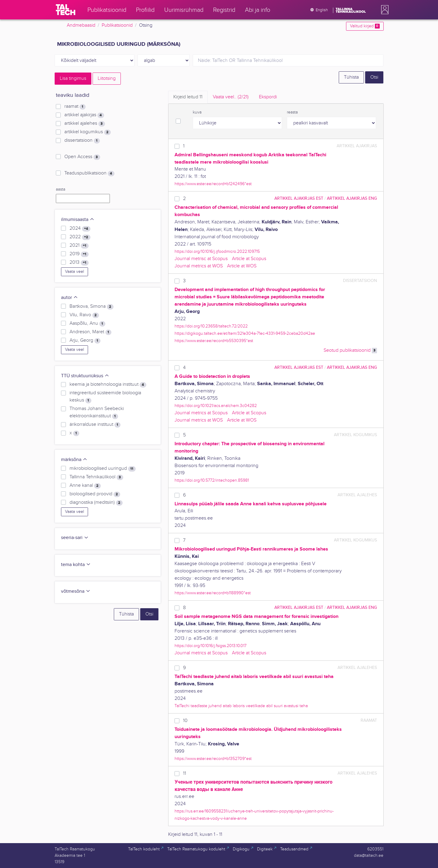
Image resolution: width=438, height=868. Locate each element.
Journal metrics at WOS (199, 266)
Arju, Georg (85, 341)
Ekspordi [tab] (268, 97)
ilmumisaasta (78, 220)
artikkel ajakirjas (84, 115)
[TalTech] (66, 10)
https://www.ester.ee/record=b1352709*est (213, 759)
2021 (79, 246)
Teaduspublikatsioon (89, 173)
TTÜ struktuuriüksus (85, 376)
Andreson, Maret (90, 332)
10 (185, 721)
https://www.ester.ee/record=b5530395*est (214, 341)
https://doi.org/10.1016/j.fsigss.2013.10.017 (211, 646)
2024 (80, 229)
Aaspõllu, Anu (87, 324)
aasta (61, 189)
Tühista (351, 77)
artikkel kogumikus (87, 132)
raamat (75, 107)
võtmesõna (76, 591)
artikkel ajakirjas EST (299, 198)
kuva (197, 112)
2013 (79, 263)
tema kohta (76, 565)
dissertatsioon (82, 141)
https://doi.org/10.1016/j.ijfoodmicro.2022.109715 (217, 251)
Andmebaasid (81, 25)
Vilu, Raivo (84, 315)
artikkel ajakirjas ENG (352, 198)
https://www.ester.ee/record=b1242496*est (213, 184)
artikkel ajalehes (85, 124)
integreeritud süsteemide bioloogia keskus (105, 397)
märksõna (74, 460)
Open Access (82, 157)
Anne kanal (85, 486)
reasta (292, 112)
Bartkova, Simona (91, 307)
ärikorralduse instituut (95, 425)
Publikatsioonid (117, 25)
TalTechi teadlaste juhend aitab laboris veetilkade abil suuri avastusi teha (241, 706)
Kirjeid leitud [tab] (188, 97)
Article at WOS (242, 266)
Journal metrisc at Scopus (201, 259)
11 (185, 773)
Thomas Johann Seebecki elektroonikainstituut (97, 412)
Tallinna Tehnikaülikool (96, 477)
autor (70, 298)
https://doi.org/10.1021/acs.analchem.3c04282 (216, 406)
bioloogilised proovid (95, 494)
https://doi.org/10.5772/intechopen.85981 (212, 480)
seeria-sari (75, 538)
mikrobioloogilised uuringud (102, 469)
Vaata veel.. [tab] (231, 97)
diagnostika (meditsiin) (96, 503)
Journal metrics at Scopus (201, 413)
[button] (384, 10)
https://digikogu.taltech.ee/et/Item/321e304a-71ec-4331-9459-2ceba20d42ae (245, 333)
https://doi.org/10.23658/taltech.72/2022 (211, 326)
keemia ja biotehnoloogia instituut (108, 385)
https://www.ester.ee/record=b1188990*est (213, 593)
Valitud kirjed (365, 26)
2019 (79, 254)
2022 (80, 237)
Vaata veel (75, 272)
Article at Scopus (249, 259)
